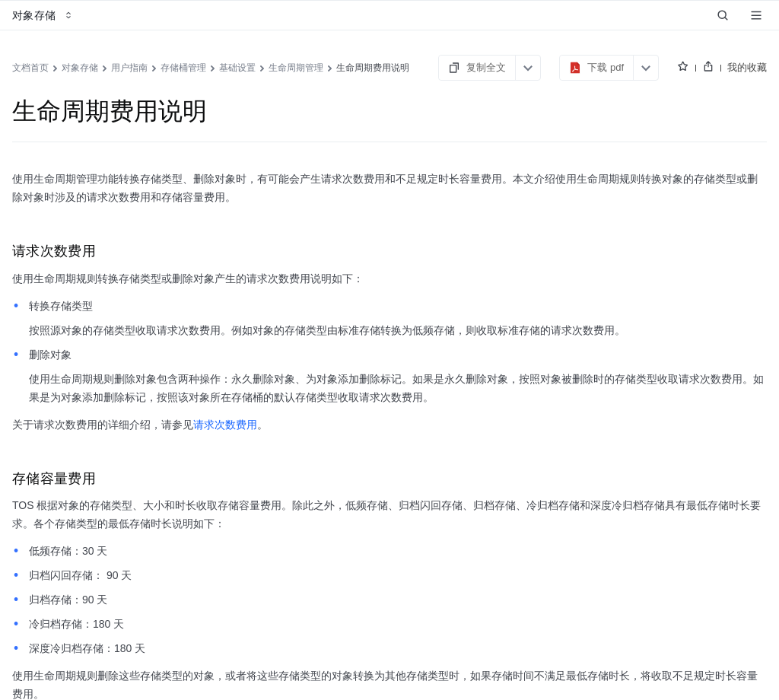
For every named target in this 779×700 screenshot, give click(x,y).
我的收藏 (747, 67)
